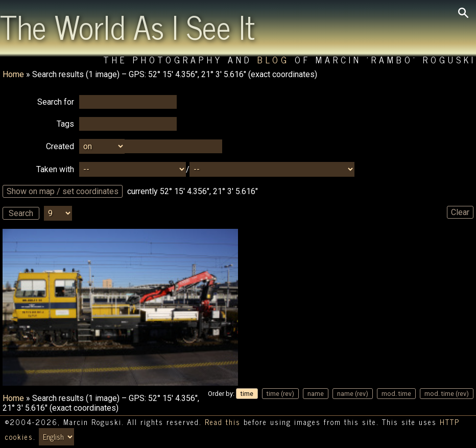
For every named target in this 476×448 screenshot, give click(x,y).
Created (60, 146)
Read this (223, 422)
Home (13, 74)
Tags (65, 124)
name (316, 394)
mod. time (396, 394)
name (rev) (353, 394)
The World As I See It (127, 26)
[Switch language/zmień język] (56, 437)
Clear (460, 212)
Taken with (55, 169)
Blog (273, 60)
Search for (56, 102)
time (247, 394)
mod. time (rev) (447, 394)
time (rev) (280, 394)
